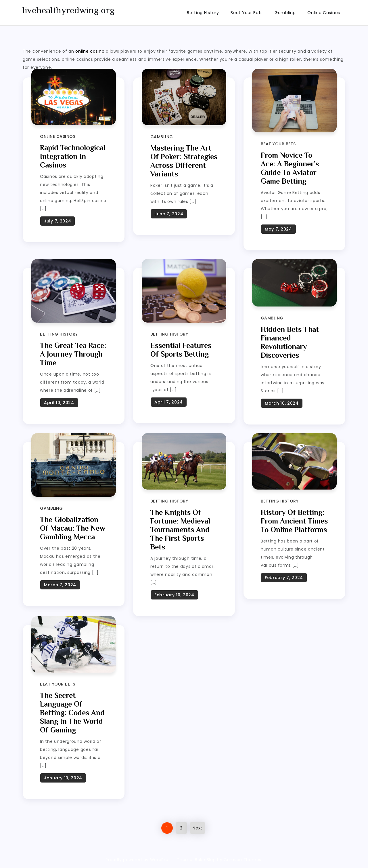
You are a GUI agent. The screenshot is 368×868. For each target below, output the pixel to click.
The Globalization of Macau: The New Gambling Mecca (73, 528)
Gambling (285, 13)
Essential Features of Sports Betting (181, 350)
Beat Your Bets (247, 13)
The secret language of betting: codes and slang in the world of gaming (72, 713)
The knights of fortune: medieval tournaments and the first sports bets (180, 530)
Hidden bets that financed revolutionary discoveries (290, 342)
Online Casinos (324, 13)
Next (198, 828)
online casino (90, 51)
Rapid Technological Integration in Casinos (73, 156)
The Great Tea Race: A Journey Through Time (73, 354)
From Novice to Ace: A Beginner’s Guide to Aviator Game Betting (290, 168)
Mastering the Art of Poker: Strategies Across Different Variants (184, 161)
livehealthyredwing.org (69, 10)
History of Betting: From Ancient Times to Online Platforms (294, 521)
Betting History (203, 13)
